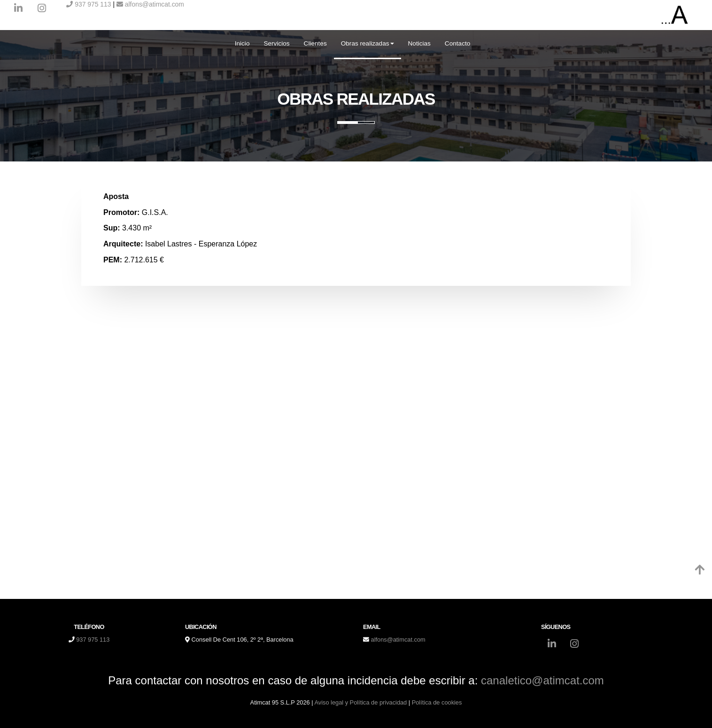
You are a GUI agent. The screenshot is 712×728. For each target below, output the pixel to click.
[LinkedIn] (18, 9)
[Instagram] (42, 9)
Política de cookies (437, 702)
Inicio (242, 43)
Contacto (457, 43)
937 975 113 (89, 4)
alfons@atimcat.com (150, 4)
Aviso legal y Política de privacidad (360, 702)
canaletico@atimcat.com (542, 680)
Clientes (315, 43)
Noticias (419, 43)
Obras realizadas (368, 43)
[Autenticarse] (10, 711)
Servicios (276, 43)
